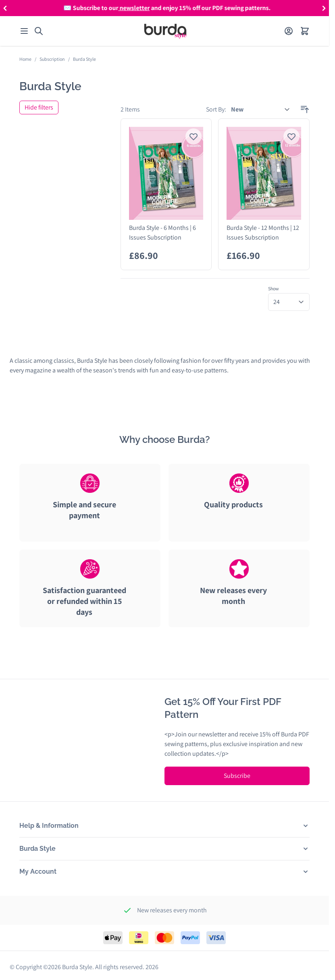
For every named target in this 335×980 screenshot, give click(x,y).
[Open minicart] (305, 31)
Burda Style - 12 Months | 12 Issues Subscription (263, 233)
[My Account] (289, 31)
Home (25, 59)
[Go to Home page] (165, 31)
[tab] (90, 510)
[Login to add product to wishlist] (194, 136)
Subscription (52, 59)
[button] (5, 8)
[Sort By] (261, 110)
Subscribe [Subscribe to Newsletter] (237, 776)
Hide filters (39, 107)
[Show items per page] (289, 302)
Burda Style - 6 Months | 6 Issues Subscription (162, 233)
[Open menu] (24, 31)
